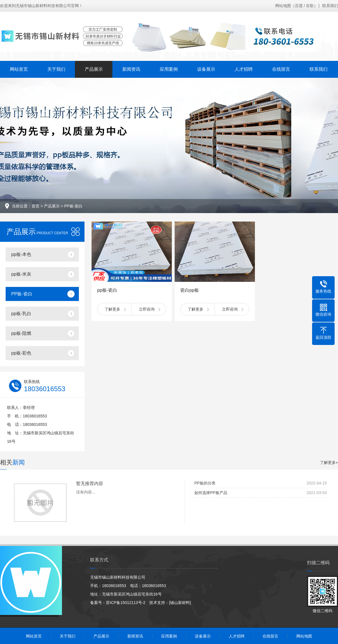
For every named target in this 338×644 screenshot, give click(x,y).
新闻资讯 (131, 69)
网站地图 (283, 6)
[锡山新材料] (180, 603)
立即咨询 (147, 309)
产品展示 (94, 69)
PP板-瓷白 (73, 206)
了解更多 (112, 309)
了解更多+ (329, 462)
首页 (35, 206)
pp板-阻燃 (21, 333)
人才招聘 (244, 69)
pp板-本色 (21, 254)
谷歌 (310, 6)
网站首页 (19, 69)
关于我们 (56, 69)
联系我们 (330, 6)
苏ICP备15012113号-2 (126, 603)
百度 (299, 6)
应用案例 (169, 69)
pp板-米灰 (21, 274)
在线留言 (281, 69)
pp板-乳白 (21, 314)
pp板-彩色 (21, 353)
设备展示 (206, 69)
